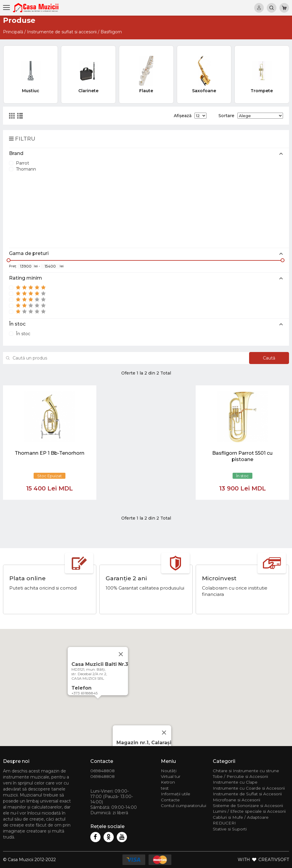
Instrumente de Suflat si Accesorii (247, 794)
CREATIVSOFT (274, 860)
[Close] (164, 733)
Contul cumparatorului (184, 806)
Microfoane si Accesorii (236, 800)
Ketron (168, 782)
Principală (13, 32)
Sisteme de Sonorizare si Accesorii (248, 806)
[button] (98, 704)
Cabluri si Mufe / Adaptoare (241, 817)
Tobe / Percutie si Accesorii (240, 776)
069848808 (102, 771)
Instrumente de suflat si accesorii (62, 32)
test (165, 788)
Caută (269, 358)
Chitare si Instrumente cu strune (246, 771)
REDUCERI (224, 823)
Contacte (170, 800)
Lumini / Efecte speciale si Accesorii (249, 811)
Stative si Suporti (230, 829)
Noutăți (169, 771)
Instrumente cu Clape (235, 782)
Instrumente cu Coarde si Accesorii (249, 788)
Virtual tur (171, 776)
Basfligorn (111, 32)
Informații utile (176, 794)
